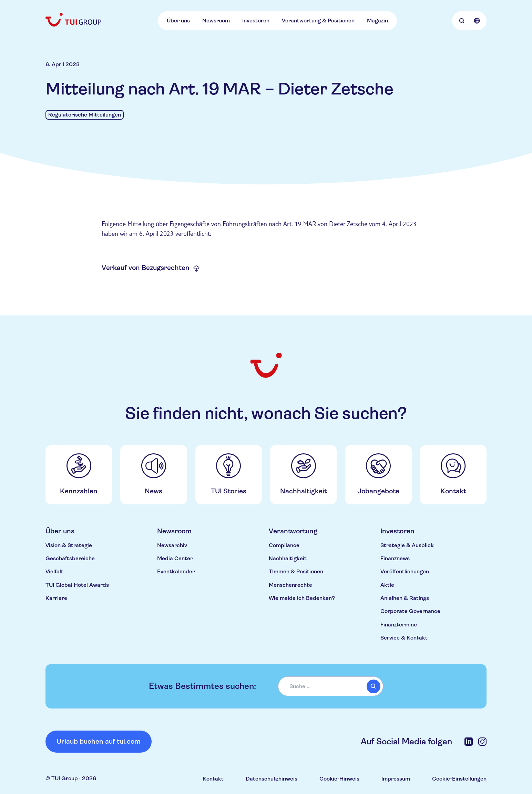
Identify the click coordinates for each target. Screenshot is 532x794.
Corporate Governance (410, 611)
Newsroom (216, 21)
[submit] (374, 686)
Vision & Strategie (69, 545)
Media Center (175, 558)
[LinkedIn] (469, 742)
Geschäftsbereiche (70, 558)
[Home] (74, 20)
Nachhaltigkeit (288, 558)
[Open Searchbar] (462, 21)
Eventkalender (176, 571)
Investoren (256, 21)
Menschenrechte (290, 585)
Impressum (396, 779)
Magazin (377, 21)
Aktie (387, 585)
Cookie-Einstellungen (459, 779)
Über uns (178, 21)
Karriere (56, 598)
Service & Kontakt (404, 638)
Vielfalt (54, 571)
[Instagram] (482, 742)
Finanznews (395, 558)
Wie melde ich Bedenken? (302, 598)
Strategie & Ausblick (407, 545)
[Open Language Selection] (477, 21)
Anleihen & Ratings (405, 598)
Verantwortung (293, 531)
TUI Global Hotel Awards (77, 585)
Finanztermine (399, 625)
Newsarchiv (172, 545)
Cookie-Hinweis (339, 779)
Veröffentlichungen (405, 571)
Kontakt (213, 779)
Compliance (284, 545)
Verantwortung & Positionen (318, 21)
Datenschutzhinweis (272, 779)
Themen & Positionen (296, 571)
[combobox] (331, 686)
